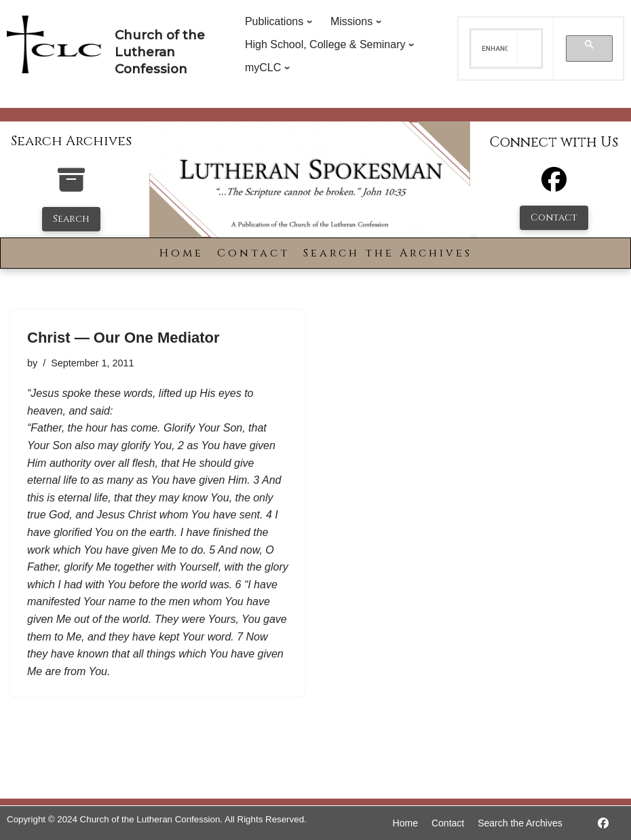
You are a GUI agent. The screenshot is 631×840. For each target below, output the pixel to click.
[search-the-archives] (71, 187)
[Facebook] (554, 186)
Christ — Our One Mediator (123, 338)
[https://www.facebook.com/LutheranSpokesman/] (603, 823)
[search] (495, 49)
